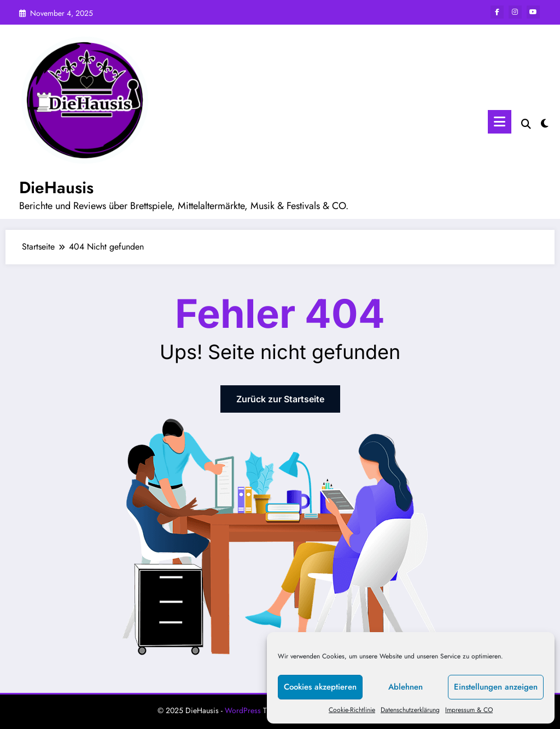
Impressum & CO (469, 710)
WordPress (243, 710)
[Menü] (500, 122)
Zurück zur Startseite (280, 399)
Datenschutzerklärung (410, 710)
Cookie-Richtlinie (352, 710)
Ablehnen (406, 687)
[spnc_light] (545, 122)
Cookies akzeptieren (320, 687)
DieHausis (56, 187)
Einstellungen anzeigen (496, 687)
